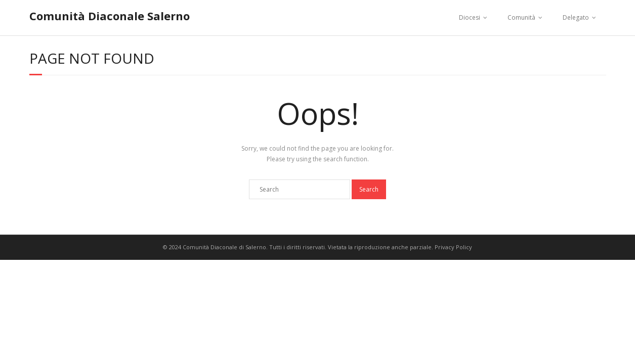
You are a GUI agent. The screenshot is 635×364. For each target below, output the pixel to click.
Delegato (576, 17)
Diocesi (470, 17)
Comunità (521, 17)
